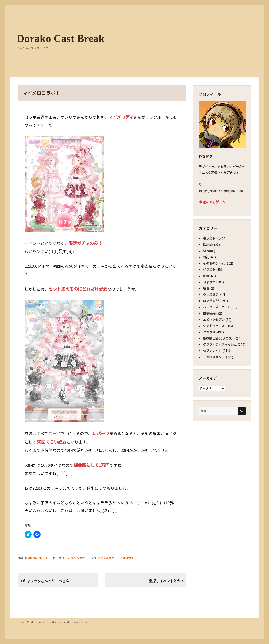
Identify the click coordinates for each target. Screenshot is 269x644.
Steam (208, 251)
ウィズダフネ (212, 295)
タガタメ (209, 332)
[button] (64, 184)
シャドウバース (214, 326)
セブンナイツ (212, 351)
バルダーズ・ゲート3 (218, 307)
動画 (206, 276)
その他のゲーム (214, 263)
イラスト (209, 269)
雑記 (206, 257)
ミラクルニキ (76, 558)
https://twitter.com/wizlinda (221, 191)
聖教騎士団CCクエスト (219, 338)
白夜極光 (209, 313)
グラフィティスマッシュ (220, 344)
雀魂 (206, 288)
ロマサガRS (211, 301)
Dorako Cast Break (60, 38)
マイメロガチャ (127, 558)
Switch (208, 245)
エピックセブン (214, 320)
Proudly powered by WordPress (67, 622)
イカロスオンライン (217, 357)
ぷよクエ (209, 282)
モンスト (209, 238)
